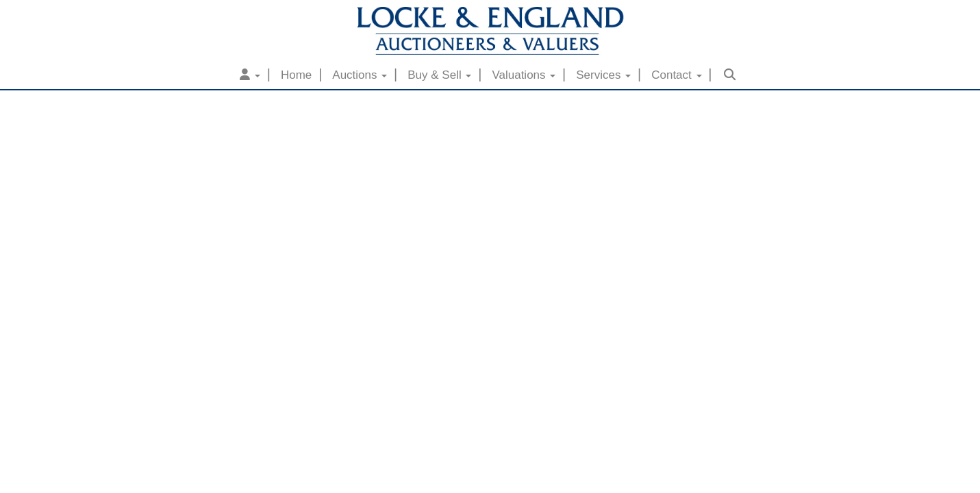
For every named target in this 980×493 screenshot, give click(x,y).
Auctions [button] (360, 75)
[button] (250, 75)
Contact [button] (676, 75)
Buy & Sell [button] (439, 75)
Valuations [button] (524, 75)
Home (296, 75)
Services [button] (603, 75)
